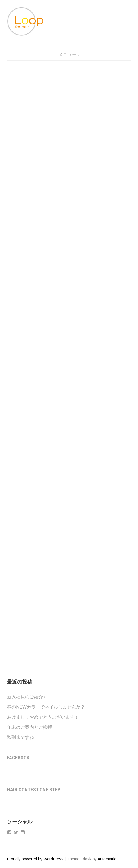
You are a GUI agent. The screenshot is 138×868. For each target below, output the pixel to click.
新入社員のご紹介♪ (26, 697)
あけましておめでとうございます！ (43, 717)
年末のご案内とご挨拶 (29, 727)
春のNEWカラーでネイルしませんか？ (46, 707)
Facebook (18, 758)
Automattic (107, 859)
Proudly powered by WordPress (35, 859)
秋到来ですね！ (23, 737)
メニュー (68, 55)
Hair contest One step (34, 790)
